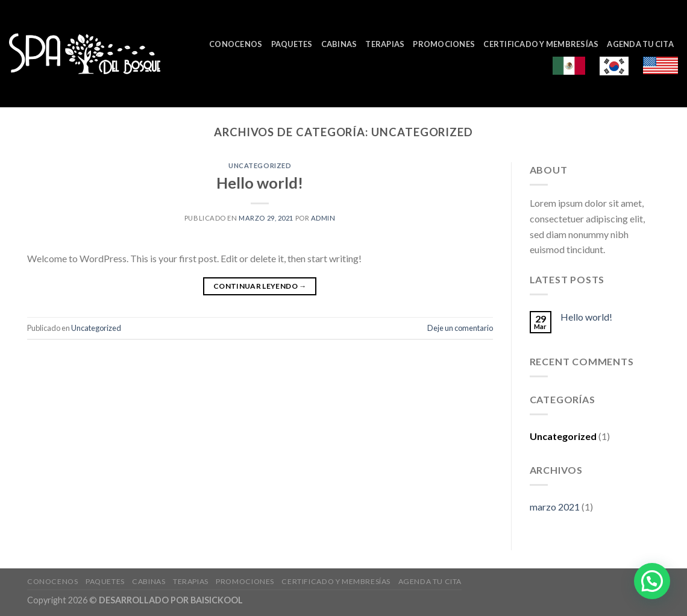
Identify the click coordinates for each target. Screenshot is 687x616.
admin (323, 218)
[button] (652, 581)
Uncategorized (260, 165)
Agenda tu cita (640, 44)
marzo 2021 (555, 507)
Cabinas (339, 44)
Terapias (385, 44)
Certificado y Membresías (541, 44)
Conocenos (236, 44)
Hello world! (260, 183)
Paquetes (292, 44)
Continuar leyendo (260, 286)
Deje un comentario (460, 328)
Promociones (444, 44)
